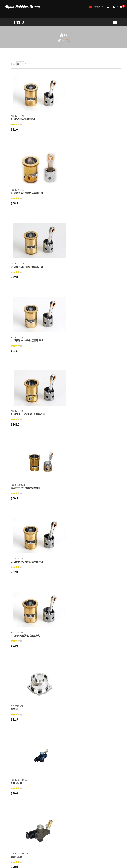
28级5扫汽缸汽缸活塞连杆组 (83, 340)
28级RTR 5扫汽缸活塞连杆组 (83, 267)
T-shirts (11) (17, 619)
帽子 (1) (15, 624)
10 (102, 524)
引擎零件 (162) (19, 667)
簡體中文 (96, 6)
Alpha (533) (17, 575)
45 (109, 524)
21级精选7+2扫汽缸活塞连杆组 (84, 193)
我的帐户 (70, 787)
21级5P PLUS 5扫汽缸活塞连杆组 (28, 267)
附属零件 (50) (18, 687)
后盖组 (14, 414)
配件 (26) (16, 602)
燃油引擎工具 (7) (20, 650)
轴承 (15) (16, 682)
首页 (59, 40)
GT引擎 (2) (17, 592)
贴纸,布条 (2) (18, 677)
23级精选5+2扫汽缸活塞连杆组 (27, 340)
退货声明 (70, 767)
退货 (68, 762)
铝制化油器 (74, 414)
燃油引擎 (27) (18, 597)
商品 (64, 35)
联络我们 (70, 756)
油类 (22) (16, 645)
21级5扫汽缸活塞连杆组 (23, 119)
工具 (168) (16, 641)
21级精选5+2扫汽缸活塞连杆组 (84, 119)
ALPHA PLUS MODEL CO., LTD (41, 863)
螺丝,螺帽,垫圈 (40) (21, 672)
